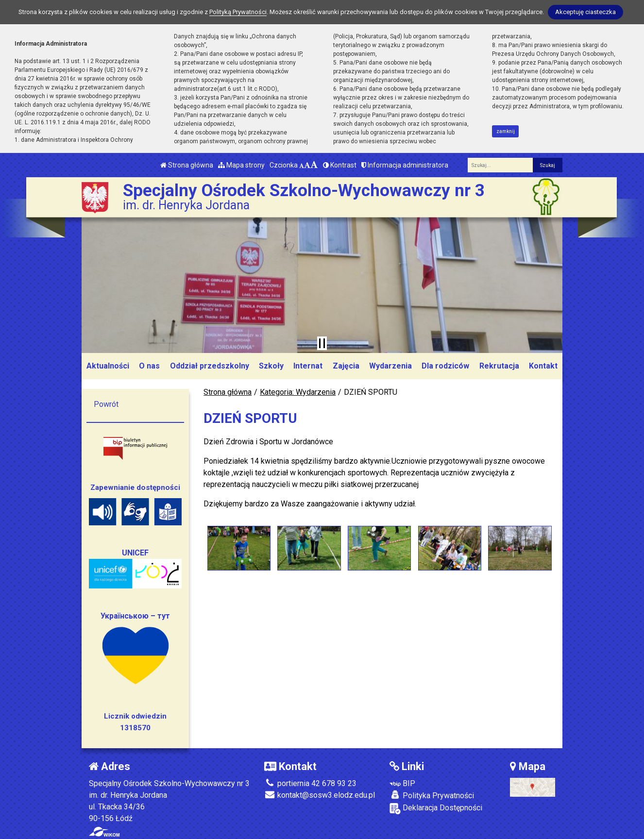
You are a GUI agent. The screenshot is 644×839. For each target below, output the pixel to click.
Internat (308, 366)
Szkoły (271, 366)
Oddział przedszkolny (210, 366)
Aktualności (108, 366)
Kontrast (340, 165)
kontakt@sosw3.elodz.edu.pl (320, 795)
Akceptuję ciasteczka (585, 12)
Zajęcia (346, 366)
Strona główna (187, 165)
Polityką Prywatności (238, 12)
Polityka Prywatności (432, 795)
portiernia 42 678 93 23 (310, 783)
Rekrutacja (499, 366)
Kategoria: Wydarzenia (298, 392)
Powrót (106, 404)
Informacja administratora (405, 165)
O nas (149, 366)
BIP (402, 783)
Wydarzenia (390, 366)
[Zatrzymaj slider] (322, 343)
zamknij (506, 131)
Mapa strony (241, 165)
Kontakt (543, 366)
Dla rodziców (445, 366)
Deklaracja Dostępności (436, 809)
